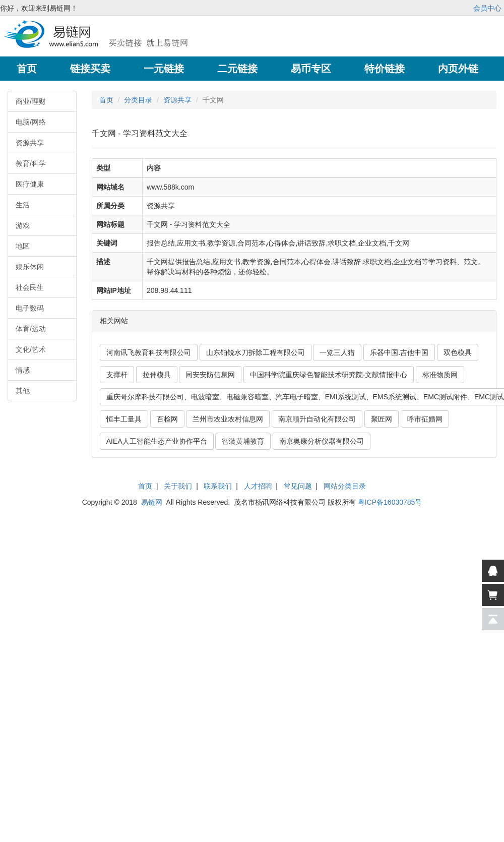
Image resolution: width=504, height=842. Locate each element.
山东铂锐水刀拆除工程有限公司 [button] (256, 352)
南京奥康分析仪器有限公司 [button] (322, 441)
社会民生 (30, 287)
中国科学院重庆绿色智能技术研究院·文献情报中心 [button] (329, 375)
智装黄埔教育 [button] (243, 441)
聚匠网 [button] (382, 419)
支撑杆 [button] (117, 375)
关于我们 (178, 486)
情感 (23, 370)
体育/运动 (31, 329)
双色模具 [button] (458, 352)
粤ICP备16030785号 (390, 502)
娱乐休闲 (30, 267)
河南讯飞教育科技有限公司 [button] (149, 352)
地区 (23, 246)
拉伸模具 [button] (157, 375)
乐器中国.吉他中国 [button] (399, 352)
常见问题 (298, 486)
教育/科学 (31, 163)
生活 (23, 205)
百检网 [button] (167, 419)
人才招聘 (258, 486)
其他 (23, 391)
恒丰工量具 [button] (124, 419)
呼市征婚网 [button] (425, 419)
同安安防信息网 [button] (210, 375)
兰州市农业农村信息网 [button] (228, 419)
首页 (106, 100)
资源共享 (30, 143)
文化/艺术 (31, 349)
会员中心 (487, 8)
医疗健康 (30, 184)
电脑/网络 (31, 122)
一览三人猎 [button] (337, 352)
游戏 (23, 225)
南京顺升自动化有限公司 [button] (317, 419)
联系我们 (218, 486)
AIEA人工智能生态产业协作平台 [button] (157, 441)
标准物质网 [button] (440, 375)
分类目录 (138, 100)
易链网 (152, 502)
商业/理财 (31, 101)
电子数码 (30, 308)
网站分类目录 (345, 486)
